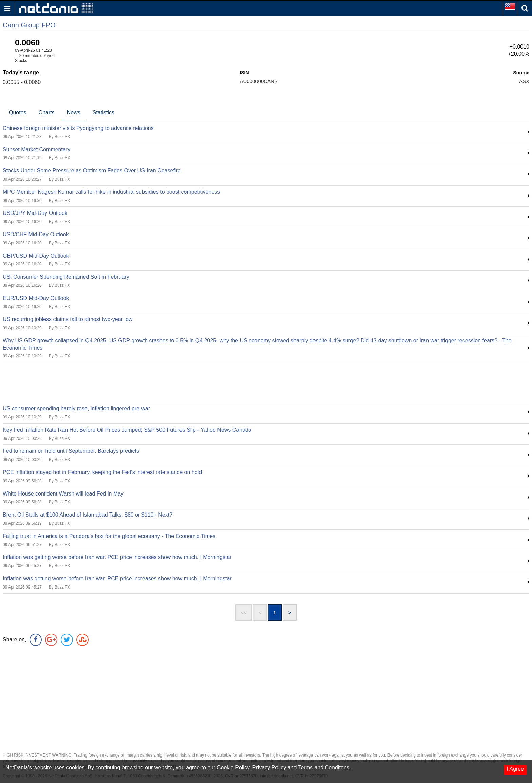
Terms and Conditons (324, 768)
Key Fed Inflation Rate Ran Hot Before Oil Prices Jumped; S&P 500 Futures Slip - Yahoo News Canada (127, 430)
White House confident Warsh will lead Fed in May (63, 494)
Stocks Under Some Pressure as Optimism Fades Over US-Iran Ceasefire (92, 171)
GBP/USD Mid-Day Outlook (36, 256)
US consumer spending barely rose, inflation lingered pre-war (76, 408)
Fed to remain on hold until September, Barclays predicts (71, 451)
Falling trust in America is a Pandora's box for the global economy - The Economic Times (109, 536)
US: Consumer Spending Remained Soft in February (66, 277)
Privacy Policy (269, 768)
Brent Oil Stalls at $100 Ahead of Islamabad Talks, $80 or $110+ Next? (88, 515)
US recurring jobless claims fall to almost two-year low (68, 319)
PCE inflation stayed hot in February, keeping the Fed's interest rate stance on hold (102, 472)
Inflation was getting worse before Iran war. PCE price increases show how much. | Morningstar (117, 557)
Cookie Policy (233, 768)
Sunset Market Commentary (36, 150)
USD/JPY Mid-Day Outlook (35, 213)
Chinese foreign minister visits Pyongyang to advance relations (78, 128)
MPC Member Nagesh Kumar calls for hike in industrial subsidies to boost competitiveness (111, 192)
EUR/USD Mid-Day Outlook (36, 298)
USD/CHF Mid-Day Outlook (36, 234)
